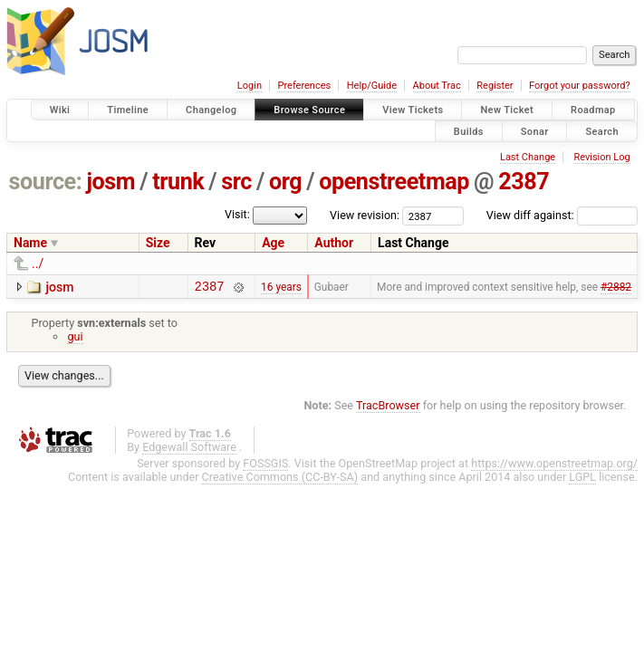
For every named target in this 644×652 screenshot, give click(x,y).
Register (495, 86)
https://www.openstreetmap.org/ (554, 466)
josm (111, 182)
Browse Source (309, 110)
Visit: (237, 214)
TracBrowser (388, 408)
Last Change (528, 157)
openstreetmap (394, 182)
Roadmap (593, 110)
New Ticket (507, 110)
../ (38, 264)
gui (75, 339)
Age (273, 243)
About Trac (437, 86)
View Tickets (413, 110)
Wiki (60, 110)
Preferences (304, 86)
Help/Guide (372, 86)
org (285, 182)
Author (334, 243)
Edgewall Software (189, 450)
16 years (281, 288)
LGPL (582, 479)
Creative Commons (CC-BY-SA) (280, 479)
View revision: (365, 215)
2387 (524, 182)
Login (250, 86)
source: (46, 182)
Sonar (535, 131)
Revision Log (601, 157)
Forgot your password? (580, 86)
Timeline (128, 110)
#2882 (616, 288)
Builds (469, 131)
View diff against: (562, 215)
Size (158, 243)
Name (30, 243)
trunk (178, 182)
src (236, 182)
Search (602, 131)
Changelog (211, 110)
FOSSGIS (265, 466)
